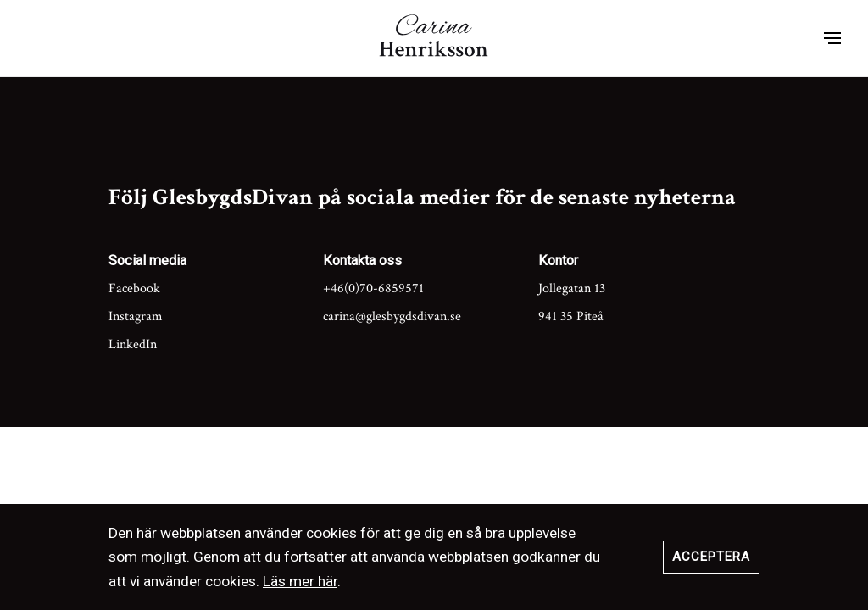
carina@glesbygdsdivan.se (392, 316)
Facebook (134, 288)
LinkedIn (133, 344)
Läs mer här (300, 581)
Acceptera (711, 557)
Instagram (136, 316)
